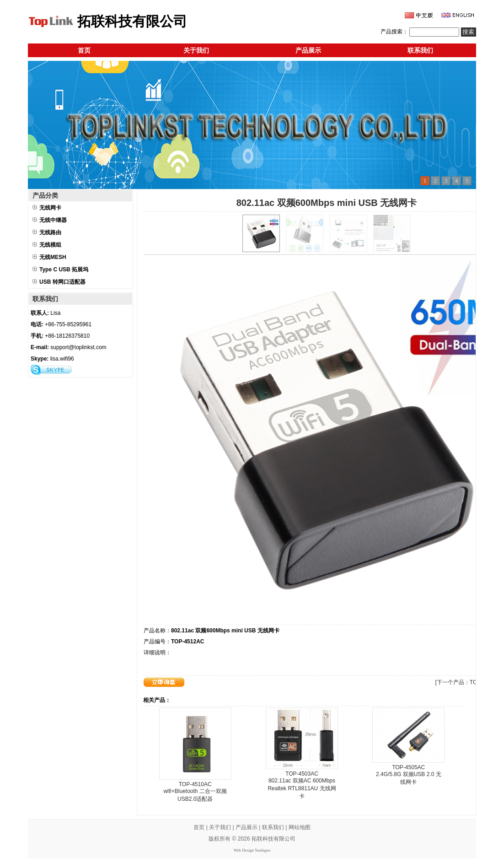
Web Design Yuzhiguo (252, 850)
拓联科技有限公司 (273, 839)
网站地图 (300, 827)
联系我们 (420, 50)
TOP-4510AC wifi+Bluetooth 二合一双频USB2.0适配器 (195, 792)
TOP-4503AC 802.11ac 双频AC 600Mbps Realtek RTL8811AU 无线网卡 (302, 785)
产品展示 (308, 50)
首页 (84, 50)
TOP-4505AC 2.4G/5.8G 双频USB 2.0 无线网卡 (409, 775)
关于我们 (196, 50)
